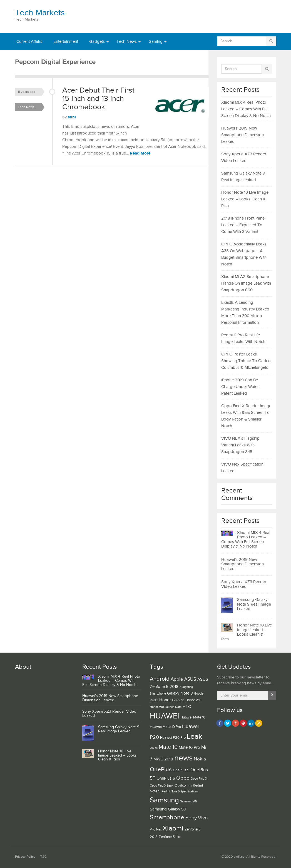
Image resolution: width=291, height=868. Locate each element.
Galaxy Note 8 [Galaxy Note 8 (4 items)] (180, 693)
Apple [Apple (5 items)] (177, 679)
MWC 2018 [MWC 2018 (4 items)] (163, 759)
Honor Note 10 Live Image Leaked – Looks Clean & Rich (245, 199)
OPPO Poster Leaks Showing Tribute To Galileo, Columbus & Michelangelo (246, 361)
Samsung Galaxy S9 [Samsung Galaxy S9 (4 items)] (168, 809)
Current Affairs (29, 42)
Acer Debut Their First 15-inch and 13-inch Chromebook (98, 99)
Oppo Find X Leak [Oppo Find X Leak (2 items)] (162, 786)
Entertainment (66, 42)
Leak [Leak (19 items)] (195, 737)
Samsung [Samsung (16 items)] (164, 800)
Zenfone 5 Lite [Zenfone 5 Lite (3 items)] (170, 837)
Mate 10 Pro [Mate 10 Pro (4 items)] (189, 748)
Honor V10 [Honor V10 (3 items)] (193, 700)
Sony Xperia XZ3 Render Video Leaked (244, 584)
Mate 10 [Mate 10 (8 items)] (168, 747)
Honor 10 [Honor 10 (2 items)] (178, 700)
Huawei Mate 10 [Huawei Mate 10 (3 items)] (193, 717)
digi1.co (239, 857)
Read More (140, 153)
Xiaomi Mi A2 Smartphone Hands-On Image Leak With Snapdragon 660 (246, 283)
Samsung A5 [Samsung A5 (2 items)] (188, 802)
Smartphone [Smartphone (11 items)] (167, 818)
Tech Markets (40, 13)
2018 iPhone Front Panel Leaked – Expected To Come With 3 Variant (243, 225)
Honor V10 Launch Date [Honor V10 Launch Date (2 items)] (166, 707)
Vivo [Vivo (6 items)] (203, 818)
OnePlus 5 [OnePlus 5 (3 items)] (181, 770)
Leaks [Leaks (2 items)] (154, 748)
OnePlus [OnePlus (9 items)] (161, 769)
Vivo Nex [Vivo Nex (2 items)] (156, 830)
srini (72, 117)
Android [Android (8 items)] (160, 679)
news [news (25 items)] (183, 758)
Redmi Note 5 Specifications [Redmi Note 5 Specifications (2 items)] (180, 792)
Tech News (127, 42)
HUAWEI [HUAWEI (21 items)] (165, 716)
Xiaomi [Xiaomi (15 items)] (173, 828)
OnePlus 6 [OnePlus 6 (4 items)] (166, 778)
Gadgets (97, 42)
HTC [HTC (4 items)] (187, 707)
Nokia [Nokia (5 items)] (200, 759)
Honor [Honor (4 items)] (165, 700)
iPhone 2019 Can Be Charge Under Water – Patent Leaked (242, 387)
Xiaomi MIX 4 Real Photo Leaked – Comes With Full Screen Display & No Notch (246, 109)
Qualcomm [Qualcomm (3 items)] (183, 785)
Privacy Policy (25, 857)
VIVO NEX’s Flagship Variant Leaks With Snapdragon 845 (240, 445)
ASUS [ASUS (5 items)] (190, 679)
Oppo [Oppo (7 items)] (183, 778)
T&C (43, 857)
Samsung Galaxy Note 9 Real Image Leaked (254, 604)
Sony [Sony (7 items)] (191, 818)
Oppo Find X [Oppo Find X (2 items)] (199, 779)
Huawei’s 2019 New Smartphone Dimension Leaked (242, 135)
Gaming (156, 42)
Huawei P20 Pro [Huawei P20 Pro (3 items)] (173, 738)
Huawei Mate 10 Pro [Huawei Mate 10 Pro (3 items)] (165, 727)
